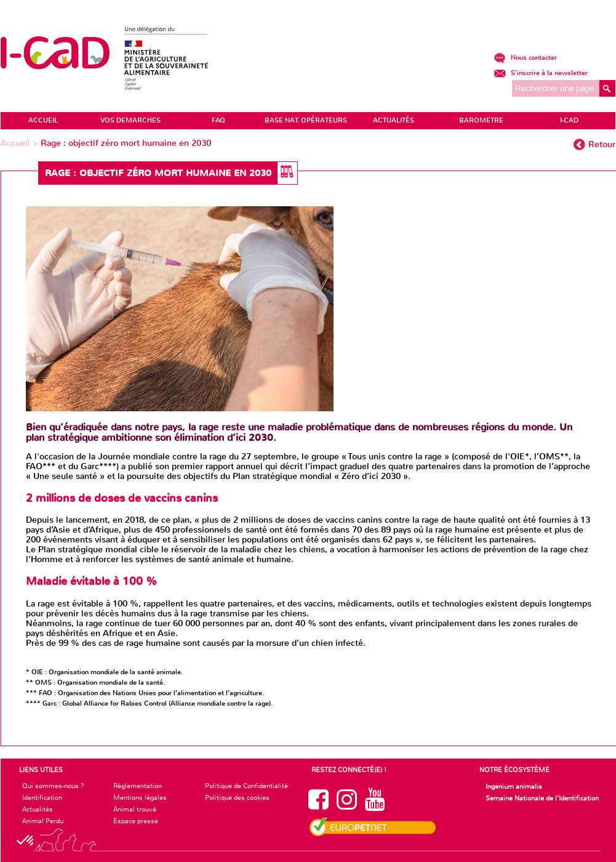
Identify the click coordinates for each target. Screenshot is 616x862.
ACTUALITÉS (394, 120)
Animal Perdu (43, 821)
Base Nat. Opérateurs (306, 120)
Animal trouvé (135, 809)
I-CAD (569, 120)
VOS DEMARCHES (130, 120)
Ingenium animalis (514, 786)
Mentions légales (140, 797)
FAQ (218, 120)
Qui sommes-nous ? (53, 786)
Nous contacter (525, 58)
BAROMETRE (481, 120)
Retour (602, 144)
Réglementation (138, 786)
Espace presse (136, 821)
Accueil (17, 143)
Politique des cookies (237, 797)
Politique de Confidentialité (246, 786)
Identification (42, 797)
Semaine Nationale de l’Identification (542, 798)
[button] (26, 841)
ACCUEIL (43, 120)
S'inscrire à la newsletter (541, 73)
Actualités (38, 809)
